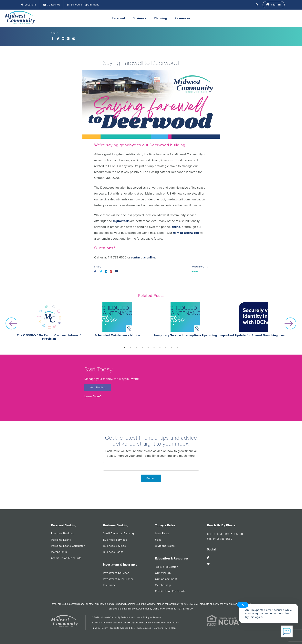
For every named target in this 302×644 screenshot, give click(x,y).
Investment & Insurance (118, 579)
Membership (59, 552)
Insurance (109, 585)
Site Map (171, 628)
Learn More (93, 396)
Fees (158, 540)
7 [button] (160, 348)
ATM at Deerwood (186, 233)
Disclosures (144, 628)
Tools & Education (167, 567)
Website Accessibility (122, 628)
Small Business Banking (119, 533)
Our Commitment (166, 579)
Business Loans (113, 552)
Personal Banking (62, 533)
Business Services (115, 540)
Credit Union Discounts (66, 558)
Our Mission (163, 573)
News (195, 272)
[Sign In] (273, 5)
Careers (158, 628)
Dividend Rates (165, 546)
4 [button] (142, 348)
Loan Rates (162, 533)
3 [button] (136, 348)
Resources (182, 18)
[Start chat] (287, 632)
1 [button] (125, 348)
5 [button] (148, 348)
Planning (160, 18)
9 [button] (172, 348)
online (176, 227)
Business (139, 18)
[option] (49, 323)
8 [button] (166, 348)
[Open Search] (255, 5)
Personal (118, 18)
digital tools (121, 221)
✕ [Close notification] (243, 605)
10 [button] (178, 348)
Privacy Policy (100, 628)
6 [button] (154, 348)
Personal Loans (61, 540)
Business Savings (115, 546)
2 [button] (130, 348)
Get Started (98, 387)
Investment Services (116, 573)
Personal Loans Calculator (68, 546)
